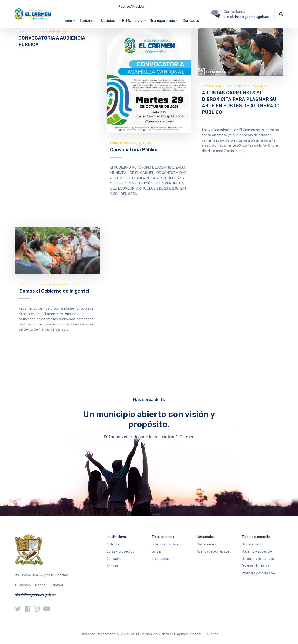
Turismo (86, 21)
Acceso (112, 566)
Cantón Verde (252, 544)
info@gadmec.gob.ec (252, 17)
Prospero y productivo (258, 573)
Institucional (117, 537)
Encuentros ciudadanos (64, 31)
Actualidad (28, 31)
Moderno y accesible (257, 552)
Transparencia (163, 537)
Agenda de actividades (214, 552)
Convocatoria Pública (134, 150)
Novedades (206, 537)
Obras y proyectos (120, 552)
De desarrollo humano (258, 559)
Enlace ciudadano (165, 544)
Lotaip (156, 552)
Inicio (67, 21)
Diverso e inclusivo (255, 566)
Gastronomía (207, 544)
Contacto (191, 21)
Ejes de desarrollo (256, 537)
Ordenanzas (161, 559)
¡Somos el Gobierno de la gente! (54, 291)
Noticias (108, 21)
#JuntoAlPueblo (131, 7)
